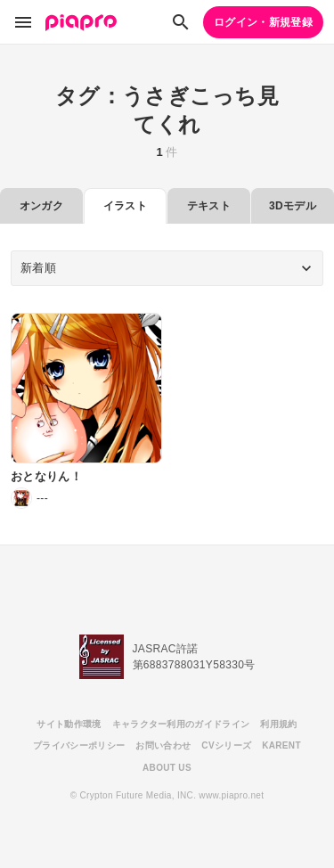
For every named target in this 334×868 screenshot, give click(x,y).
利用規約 (278, 724)
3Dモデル (293, 206)
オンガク (41, 206)
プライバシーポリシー (79, 745)
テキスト (209, 206)
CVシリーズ (226, 745)
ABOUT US (167, 768)
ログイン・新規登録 (263, 22)
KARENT (281, 745)
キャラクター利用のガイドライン (181, 724)
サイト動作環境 (69, 724)
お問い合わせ (163, 745)
